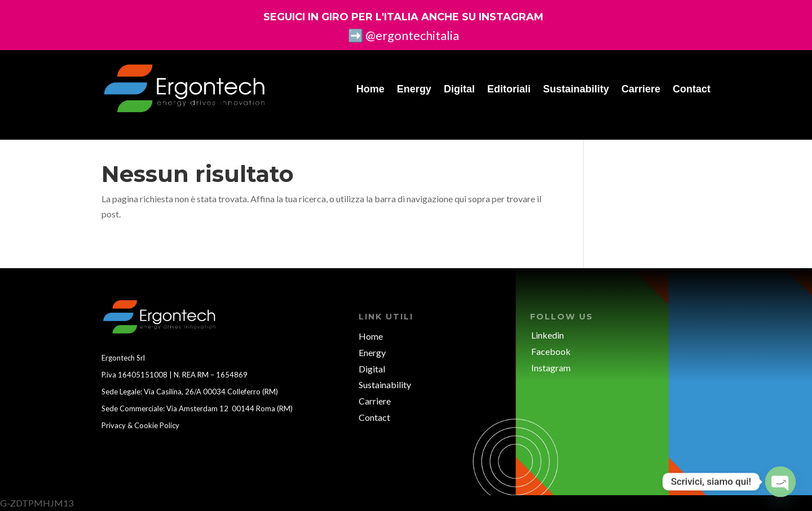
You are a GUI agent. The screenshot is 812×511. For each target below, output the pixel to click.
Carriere (641, 89)
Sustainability (576, 89)
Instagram (551, 368)
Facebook (551, 351)
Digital (459, 89)
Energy (414, 89)
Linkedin (548, 335)
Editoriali (509, 89)
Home (370, 89)
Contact (692, 89)
